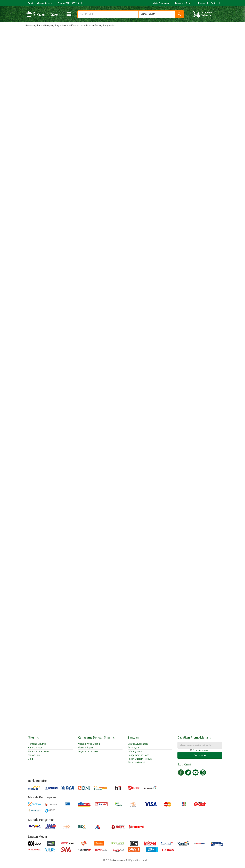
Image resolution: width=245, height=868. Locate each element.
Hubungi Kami (135, 751)
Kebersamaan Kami (39, 751)
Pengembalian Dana (138, 755)
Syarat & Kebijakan (138, 744)
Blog (30, 759)
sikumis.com (118, 860)
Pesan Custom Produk (140, 759)
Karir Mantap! (35, 748)
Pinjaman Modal (136, 763)
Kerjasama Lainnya (88, 751)
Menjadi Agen (85, 748)
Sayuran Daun (93, 26)
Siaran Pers (34, 755)
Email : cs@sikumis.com (40, 3)
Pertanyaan (134, 748)
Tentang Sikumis (37, 744)
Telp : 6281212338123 (68, 3)
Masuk (202, 3)
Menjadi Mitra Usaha (89, 744)
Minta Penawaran (161, 3)
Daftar (214, 3)
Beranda (30, 26)
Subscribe (200, 755)
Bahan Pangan (45, 26)
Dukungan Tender (184, 3)
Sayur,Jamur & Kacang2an (69, 26)
